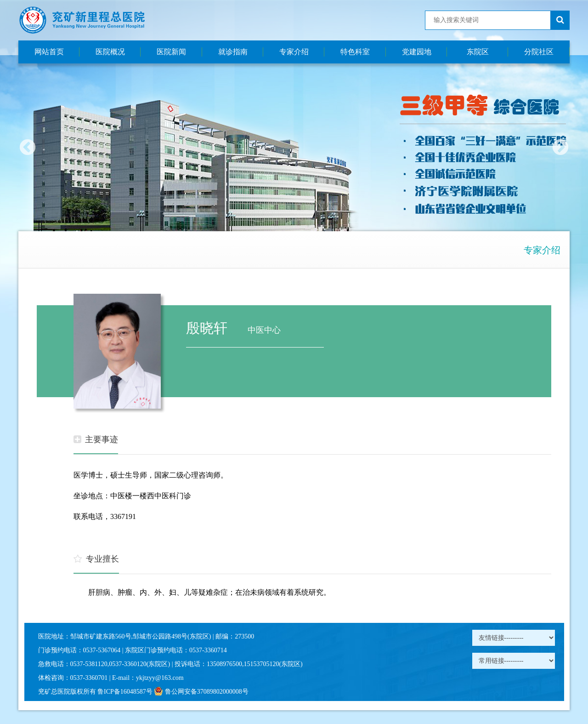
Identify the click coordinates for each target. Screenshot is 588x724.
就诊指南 (233, 52)
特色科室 (355, 52)
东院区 (478, 52)
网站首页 (49, 52)
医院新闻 (171, 52)
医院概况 (110, 52)
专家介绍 (294, 52)
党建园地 (417, 52)
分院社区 (539, 52)
